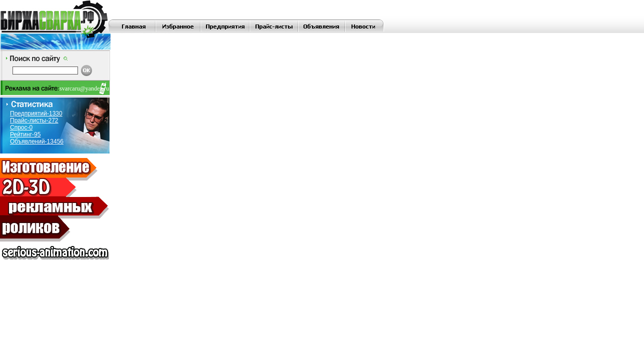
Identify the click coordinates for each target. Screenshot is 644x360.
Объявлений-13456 (37, 141)
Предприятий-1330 (36, 113)
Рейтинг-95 (25, 134)
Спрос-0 (21, 127)
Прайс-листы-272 (34, 120)
